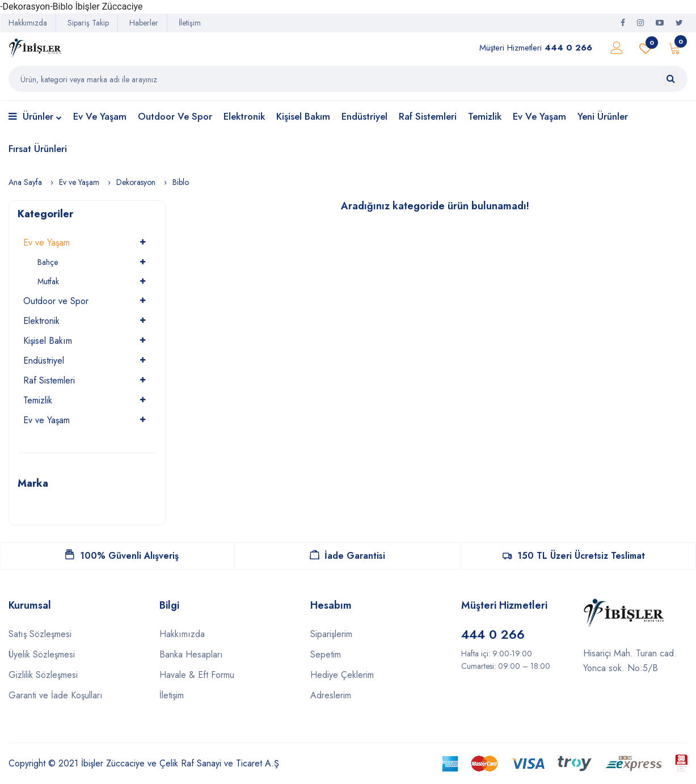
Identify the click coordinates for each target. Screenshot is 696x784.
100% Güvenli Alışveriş (122, 556)
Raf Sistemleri (428, 116)
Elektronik (244, 116)
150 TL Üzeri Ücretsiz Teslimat (574, 556)
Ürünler (35, 117)
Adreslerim (331, 695)
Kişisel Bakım (303, 116)
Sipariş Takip (88, 23)
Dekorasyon (136, 182)
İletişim (190, 23)
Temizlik (485, 116)
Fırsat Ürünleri (38, 149)
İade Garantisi (347, 556)
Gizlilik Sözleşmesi (43, 675)
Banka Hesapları (191, 654)
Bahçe (48, 262)
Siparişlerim (331, 634)
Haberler (144, 23)
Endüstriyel (364, 116)
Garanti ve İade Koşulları (56, 695)
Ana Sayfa (25, 182)
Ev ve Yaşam (100, 116)
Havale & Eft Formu (197, 675)
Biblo (181, 182)
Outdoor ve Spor (175, 116)
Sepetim (326, 654)
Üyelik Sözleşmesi (42, 654)
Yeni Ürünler (603, 116)
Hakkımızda (28, 23)
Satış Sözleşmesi (40, 634)
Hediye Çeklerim (342, 675)
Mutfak (48, 281)
